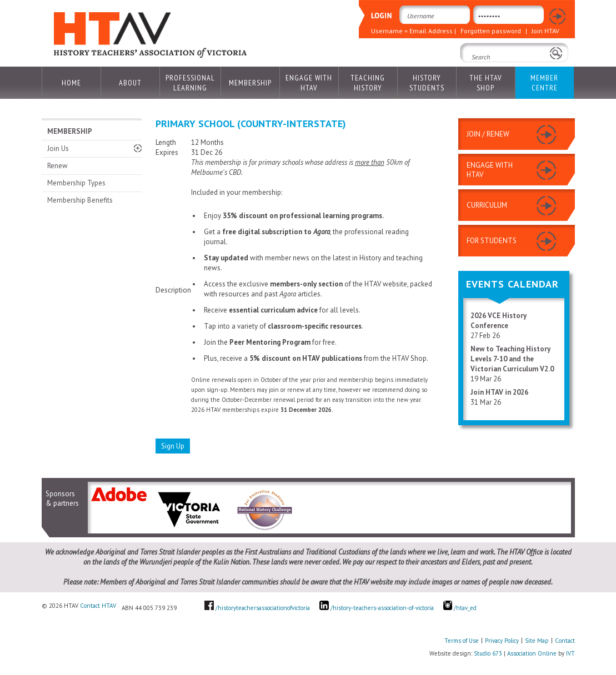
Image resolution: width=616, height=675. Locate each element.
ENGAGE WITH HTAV (490, 170)
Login (557, 17)
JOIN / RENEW (488, 134)
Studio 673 (488, 653)
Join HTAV (545, 31)
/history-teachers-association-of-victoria (382, 608)
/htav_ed (460, 608)
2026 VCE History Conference (499, 321)
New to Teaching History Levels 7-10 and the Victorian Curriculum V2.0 (512, 359)
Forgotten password (491, 31)
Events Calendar (512, 284)
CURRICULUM (487, 205)
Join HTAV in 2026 (499, 392)
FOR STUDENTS (492, 241)
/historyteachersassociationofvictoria (263, 608)
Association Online (532, 653)
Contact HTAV (98, 606)
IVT (570, 653)
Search (474, 72)
